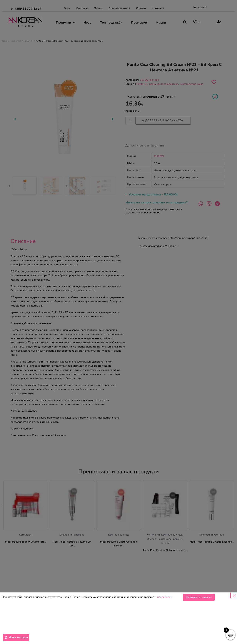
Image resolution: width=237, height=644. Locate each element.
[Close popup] (234, 598)
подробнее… (165, 599)
